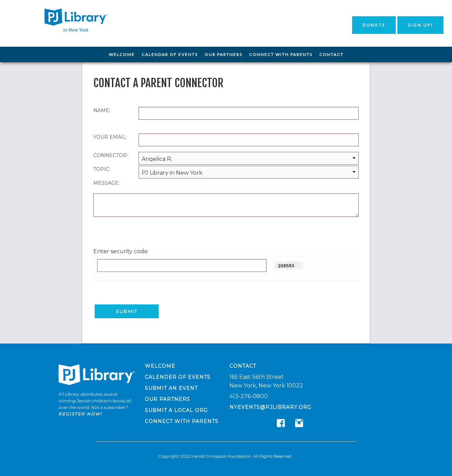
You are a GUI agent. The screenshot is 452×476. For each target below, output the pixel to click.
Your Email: (110, 137)
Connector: (111, 155)
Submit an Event (171, 387)
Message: (106, 183)
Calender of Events (178, 376)
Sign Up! (420, 25)
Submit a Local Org (176, 410)
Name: (102, 110)
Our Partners (223, 54)
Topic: (102, 169)
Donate (374, 25)
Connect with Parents (281, 54)
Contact (331, 54)
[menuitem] (122, 55)
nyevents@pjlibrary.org (270, 406)
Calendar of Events (170, 54)
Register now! (80, 413)
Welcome (122, 54)
